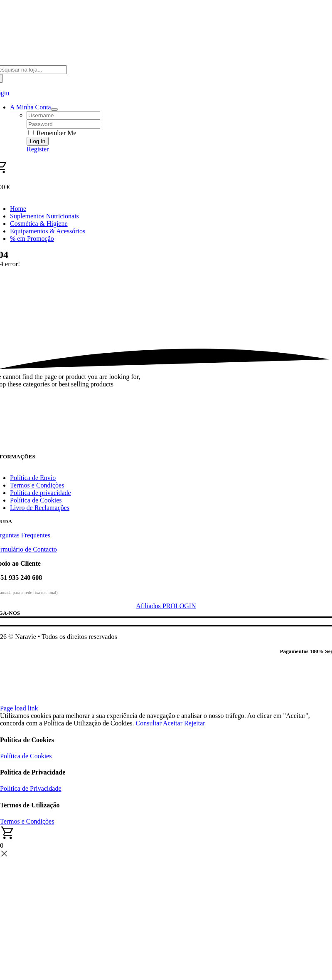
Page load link (19, 708)
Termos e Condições (27, 821)
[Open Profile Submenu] (54, 109)
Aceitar (173, 723)
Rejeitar (195, 723)
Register (38, 149)
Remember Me (52, 133)
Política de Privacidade (31, 788)
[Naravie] (166, 449)
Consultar (149, 723)
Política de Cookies (26, 756)
